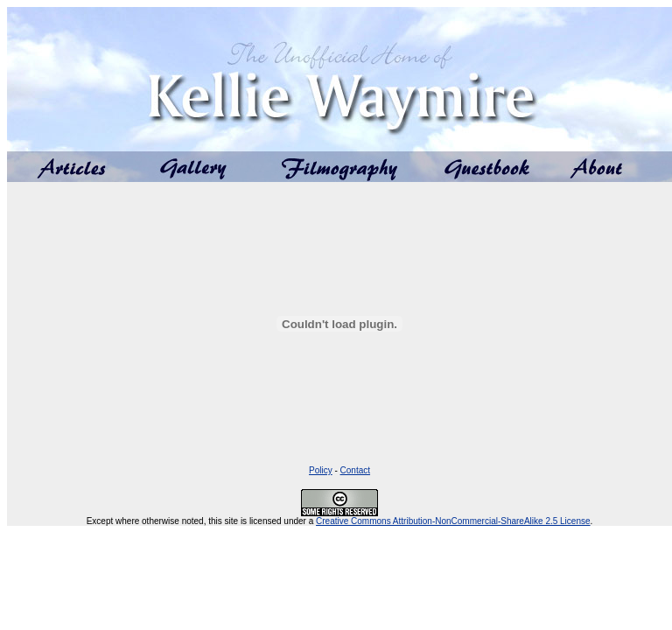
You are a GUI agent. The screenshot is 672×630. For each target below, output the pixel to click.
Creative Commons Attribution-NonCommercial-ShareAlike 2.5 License (453, 521)
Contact (355, 470)
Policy (321, 470)
